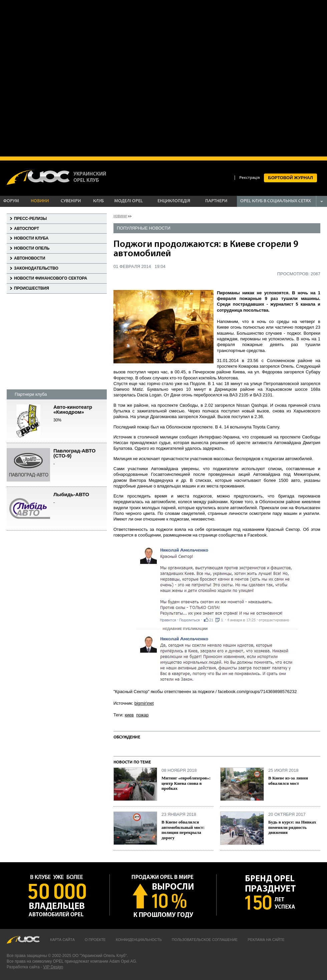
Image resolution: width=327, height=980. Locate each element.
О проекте (95, 940)
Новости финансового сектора (51, 278)
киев (129, 715)
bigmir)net (144, 703)
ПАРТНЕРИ (216, 201)
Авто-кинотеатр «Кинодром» (80, 414)
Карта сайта (62, 940)
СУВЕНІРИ (71, 201)
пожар (142, 715)
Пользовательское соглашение (205, 940)
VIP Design (53, 967)
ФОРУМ (11, 201)
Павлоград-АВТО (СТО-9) (80, 457)
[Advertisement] (78, 78)
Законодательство (36, 268)
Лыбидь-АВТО (80, 499)
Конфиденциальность (139, 940)
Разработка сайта (23, 967)
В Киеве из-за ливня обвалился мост (288, 781)
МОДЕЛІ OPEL (128, 201)
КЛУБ (98, 201)
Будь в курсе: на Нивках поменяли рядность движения (292, 827)
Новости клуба (31, 238)
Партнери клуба (31, 394)
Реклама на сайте (266, 940)
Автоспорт (27, 229)
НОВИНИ (40, 201)
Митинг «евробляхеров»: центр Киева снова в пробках (186, 783)
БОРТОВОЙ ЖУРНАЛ (290, 178)
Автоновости (30, 258)
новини (120, 216)
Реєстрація (250, 178)
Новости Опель (32, 248)
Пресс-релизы (30, 219)
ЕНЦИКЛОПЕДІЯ (174, 201)
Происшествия (32, 288)
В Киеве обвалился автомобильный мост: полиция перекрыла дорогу (183, 830)
